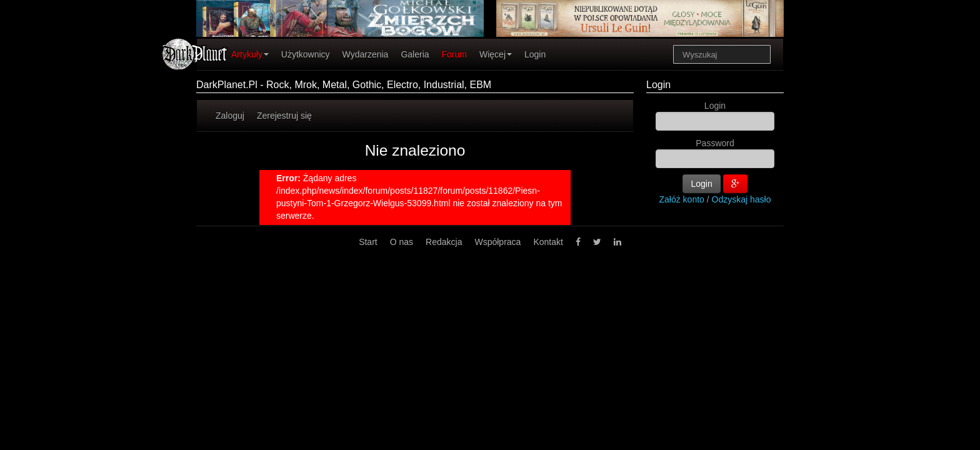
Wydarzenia (366, 54)
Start (368, 242)
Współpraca (497, 242)
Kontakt (548, 242)
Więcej (496, 54)
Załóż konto (682, 199)
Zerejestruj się (284, 116)
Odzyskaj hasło (742, 199)
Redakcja (444, 242)
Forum (454, 54)
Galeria (415, 54)
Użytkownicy (306, 54)
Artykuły (250, 54)
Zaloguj (230, 116)
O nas (402, 242)
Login (535, 54)
